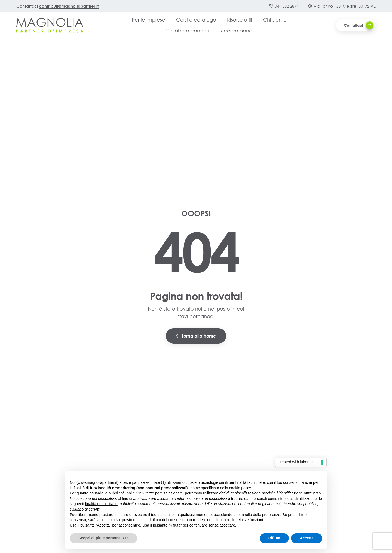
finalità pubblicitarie (101, 504)
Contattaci (359, 25)
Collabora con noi (187, 31)
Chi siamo (275, 20)
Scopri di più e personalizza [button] (103, 538)
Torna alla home (196, 336)
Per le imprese (148, 20)
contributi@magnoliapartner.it (69, 6)
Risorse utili (240, 20)
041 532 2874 (284, 6)
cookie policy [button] (240, 488)
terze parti (154, 493)
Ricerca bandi (237, 31)
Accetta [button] (307, 538)
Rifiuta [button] (274, 538)
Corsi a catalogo (196, 20)
